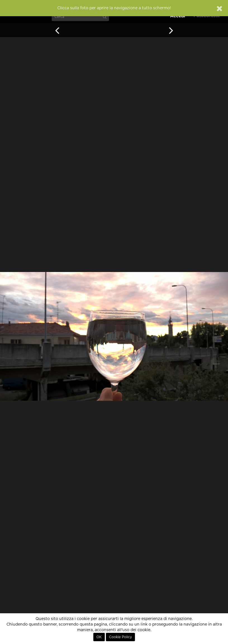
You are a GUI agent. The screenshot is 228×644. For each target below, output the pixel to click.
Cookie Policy (120, 637)
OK (99, 637)
